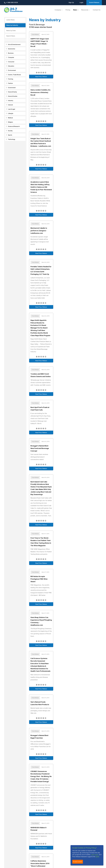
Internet (10, 105)
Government (12, 88)
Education (11, 66)
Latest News (10, 20)
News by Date (11, 31)
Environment (12, 70)
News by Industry (12, 25)
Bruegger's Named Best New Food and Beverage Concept (40, 448)
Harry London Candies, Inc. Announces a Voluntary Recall (41, 93)
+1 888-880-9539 (11, 3)
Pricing (68, 10)
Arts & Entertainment (14, 45)
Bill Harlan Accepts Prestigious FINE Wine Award (39, 579)
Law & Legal (12, 109)
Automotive (12, 49)
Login (81, 3)
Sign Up (71, 3)
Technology (12, 139)
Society (10, 131)
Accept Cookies (78, 862)
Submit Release (94, 3)
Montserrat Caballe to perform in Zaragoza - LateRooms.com (39, 231)
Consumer (11, 62)
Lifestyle (11, 114)
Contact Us (97, 10)
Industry (11, 101)
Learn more (95, 855)
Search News (11, 36)
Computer (11, 58)
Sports (10, 135)
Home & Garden (13, 96)
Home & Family (12, 92)
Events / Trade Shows (14, 75)
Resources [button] (85, 10)
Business (11, 53)
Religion (11, 122)
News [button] (75, 10)
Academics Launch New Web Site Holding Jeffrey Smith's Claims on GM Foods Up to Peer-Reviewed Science (41, 187)
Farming (11, 79)
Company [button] (58, 10)
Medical (10, 118)
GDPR (97, 857)
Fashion (10, 83)
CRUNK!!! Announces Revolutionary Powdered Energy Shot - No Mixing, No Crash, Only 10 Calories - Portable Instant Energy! (41, 777)
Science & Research (14, 127)
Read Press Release (41, 77)
